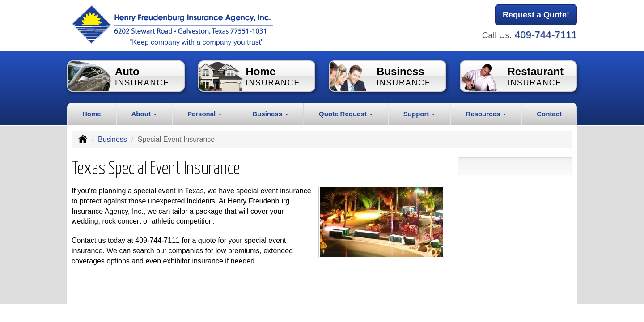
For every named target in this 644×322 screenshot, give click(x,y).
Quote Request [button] (346, 114)
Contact (549, 114)
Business (112, 139)
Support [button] (419, 114)
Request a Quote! (536, 15)
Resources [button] (486, 114)
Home (92, 114)
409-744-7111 (546, 35)
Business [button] (270, 114)
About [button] (144, 114)
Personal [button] (205, 114)
